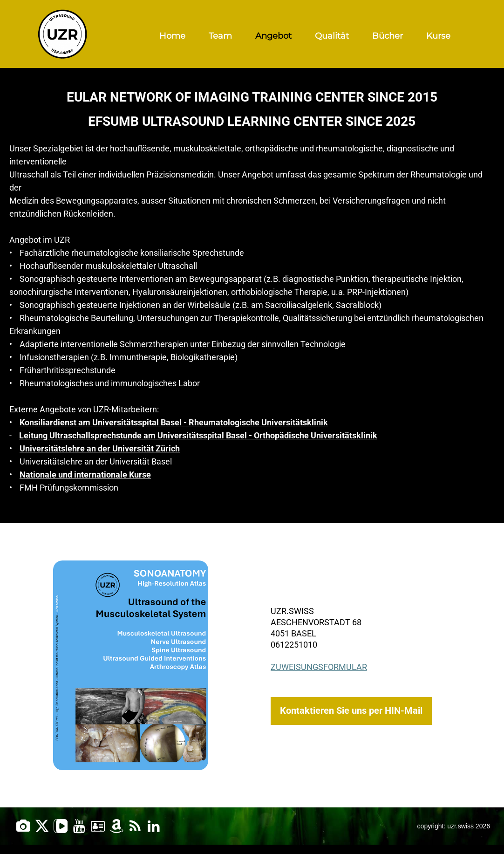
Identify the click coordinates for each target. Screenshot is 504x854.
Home (172, 36)
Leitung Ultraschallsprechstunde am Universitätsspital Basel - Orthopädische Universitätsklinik (198, 435)
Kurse (438, 36)
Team (220, 36)
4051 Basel (293, 633)
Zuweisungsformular (319, 667)
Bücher (388, 36)
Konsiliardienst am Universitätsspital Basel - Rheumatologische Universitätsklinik (174, 422)
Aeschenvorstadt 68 (316, 622)
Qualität (332, 36)
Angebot (273, 36)
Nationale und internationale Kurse (85, 475)
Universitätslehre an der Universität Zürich (100, 448)
